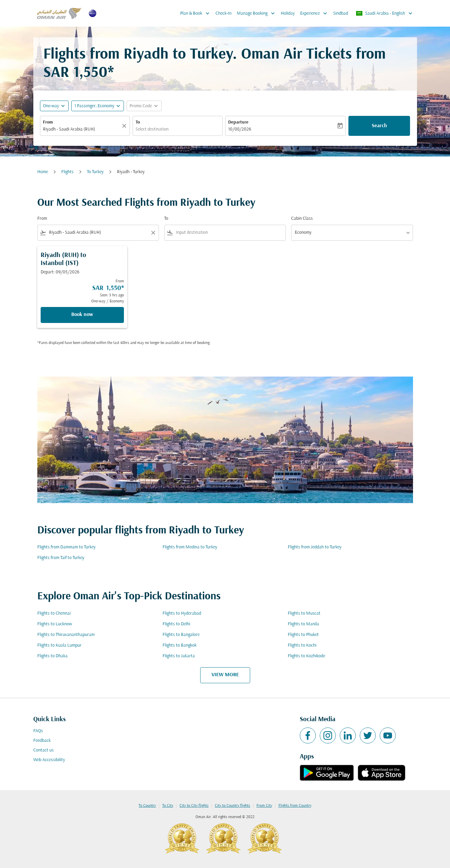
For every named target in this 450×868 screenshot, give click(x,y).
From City (264, 806)
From (48, 122)
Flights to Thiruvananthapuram (66, 635)
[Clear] (125, 126)
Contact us (43, 750)
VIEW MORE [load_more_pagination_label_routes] (225, 675)
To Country (147, 806)
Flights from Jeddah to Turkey (315, 547)
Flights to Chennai (54, 613)
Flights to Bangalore (181, 635)
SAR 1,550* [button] (79, 73)
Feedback (42, 741)
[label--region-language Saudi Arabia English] (385, 13)
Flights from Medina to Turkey (190, 547)
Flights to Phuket (303, 635)
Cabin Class (302, 219)
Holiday (288, 13)
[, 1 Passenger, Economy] (94, 106)
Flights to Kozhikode (306, 656)
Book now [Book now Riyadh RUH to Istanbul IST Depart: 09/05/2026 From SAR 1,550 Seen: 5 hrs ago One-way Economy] (82, 315)
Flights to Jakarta (179, 656)
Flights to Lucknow (55, 624)
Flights (67, 172)
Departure (238, 122)
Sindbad (341, 13)
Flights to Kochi (302, 645)
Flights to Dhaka (52, 656)
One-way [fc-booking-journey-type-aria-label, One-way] (51, 106)
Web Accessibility (49, 760)
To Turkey (95, 172)
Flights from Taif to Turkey (61, 558)
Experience (315, 13)
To (138, 122)
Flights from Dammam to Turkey (66, 547)
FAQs (38, 731)
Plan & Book (197, 13)
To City (168, 806)
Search (379, 126)
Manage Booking (257, 13)
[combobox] (82, 129)
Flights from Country (295, 806)
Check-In (224, 13)
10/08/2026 (240, 129)
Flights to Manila (303, 624)
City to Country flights (232, 806)
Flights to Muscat (304, 613)
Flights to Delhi (176, 624)
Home (43, 172)
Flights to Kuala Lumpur (59, 645)
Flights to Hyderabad (182, 613)
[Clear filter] (153, 233)
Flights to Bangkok (180, 645)
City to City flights (194, 806)
